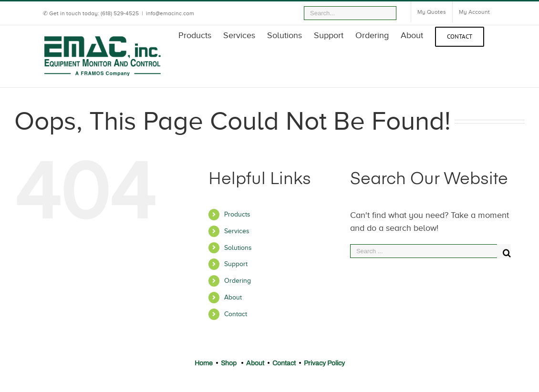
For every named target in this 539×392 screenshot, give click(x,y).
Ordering (238, 281)
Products (237, 214)
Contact (236, 314)
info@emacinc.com (170, 13)
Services (237, 231)
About (233, 297)
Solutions (238, 248)
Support (236, 264)
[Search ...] (424, 251)
